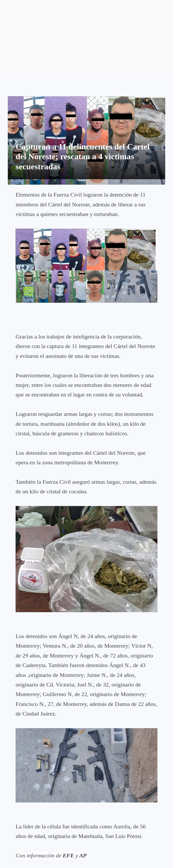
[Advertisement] (86, 37)
